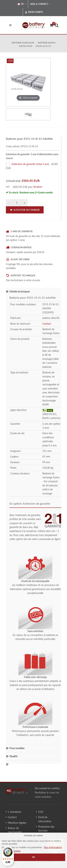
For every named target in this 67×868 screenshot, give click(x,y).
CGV (41, 812)
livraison (38, 187)
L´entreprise (14, 812)
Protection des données (46, 829)
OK (33, 857)
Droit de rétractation (45, 819)
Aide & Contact (40, 4)
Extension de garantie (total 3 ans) (30, 164)
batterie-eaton (47, 43)
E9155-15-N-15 (43, 46)
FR (22, 4)
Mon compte (34, 12)
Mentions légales (17, 823)
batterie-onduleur (23, 43)
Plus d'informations (53, 847)
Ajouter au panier (25, 210)
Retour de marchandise (15, 830)
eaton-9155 (26, 46)
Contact (47, 324)
